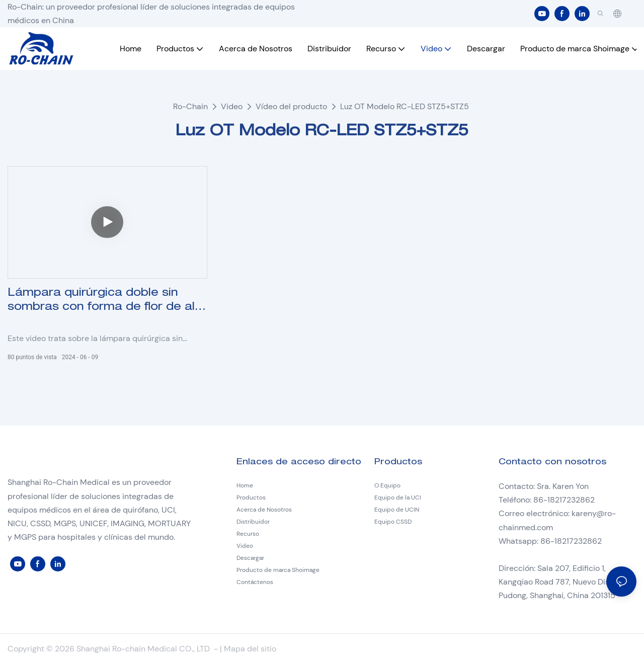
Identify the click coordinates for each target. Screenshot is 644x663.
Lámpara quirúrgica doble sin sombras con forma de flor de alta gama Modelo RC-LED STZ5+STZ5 (107, 301)
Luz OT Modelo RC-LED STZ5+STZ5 (405, 106)
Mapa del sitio (250, 649)
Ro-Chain (190, 106)
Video (232, 106)
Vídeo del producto (291, 106)
